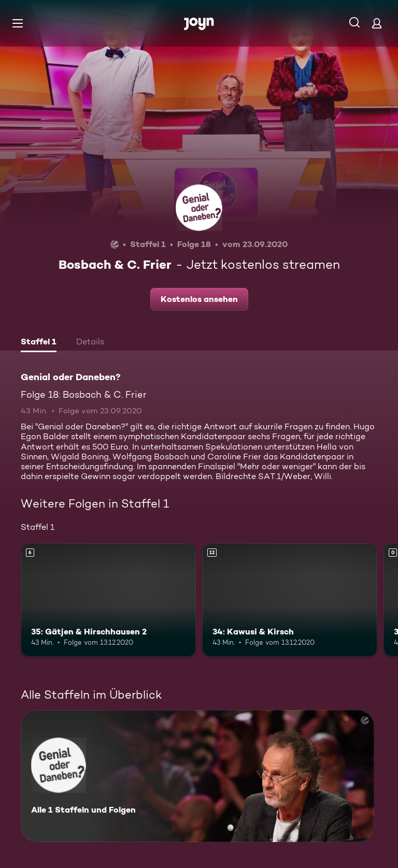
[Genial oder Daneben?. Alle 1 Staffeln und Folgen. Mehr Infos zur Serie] (197, 776)
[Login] (377, 23)
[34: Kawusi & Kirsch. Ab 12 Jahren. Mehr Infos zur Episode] (290, 600)
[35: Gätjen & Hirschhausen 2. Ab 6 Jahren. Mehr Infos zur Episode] (108, 600)
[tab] (39, 343)
